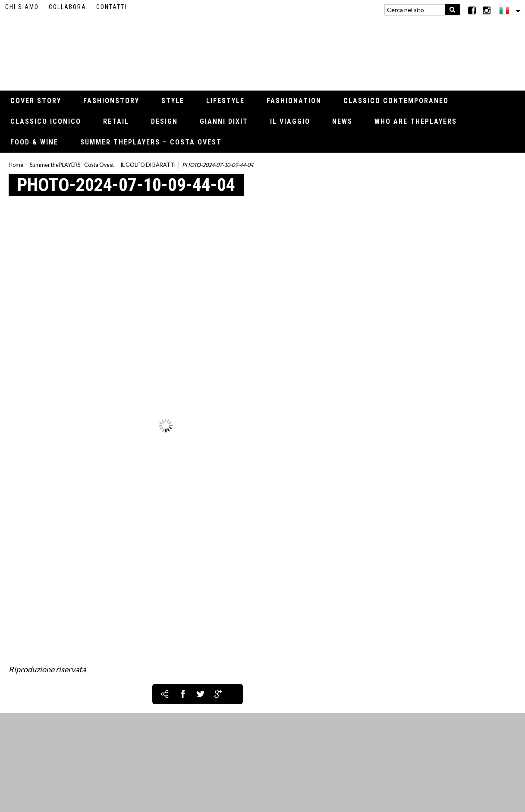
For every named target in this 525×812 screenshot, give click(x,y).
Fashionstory (111, 101)
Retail (116, 121)
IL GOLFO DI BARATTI (148, 165)
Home (16, 165)
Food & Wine (34, 142)
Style (173, 101)
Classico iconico (46, 121)
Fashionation (294, 101)
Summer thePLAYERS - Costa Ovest (72, 165)
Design (164, 121)
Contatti (112, 7)
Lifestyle (225, 101)
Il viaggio (290, 121)
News (342, 121)
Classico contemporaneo (396, 101)
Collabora (68, 7)
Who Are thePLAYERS (416, 121)
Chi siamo (22, 7)
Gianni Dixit (224, 121)
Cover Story (36, 101)
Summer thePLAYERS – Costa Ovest (151, 142)
